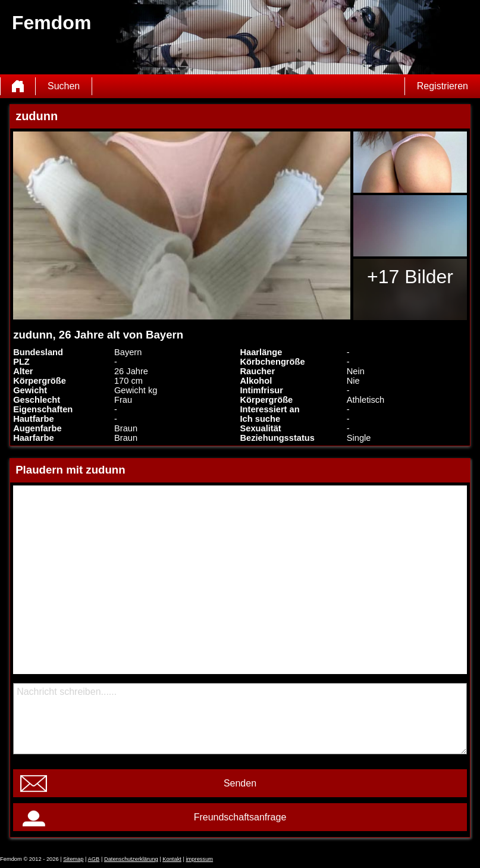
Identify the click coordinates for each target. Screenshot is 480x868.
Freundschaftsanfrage (240, 817)
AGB (94, 859)
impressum (200, 859)
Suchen (64, 86)
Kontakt (172, 859)
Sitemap (73, 859)
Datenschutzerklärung (131, 859)
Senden (240, 783)
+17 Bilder (410, 277)
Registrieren (443, 86)
